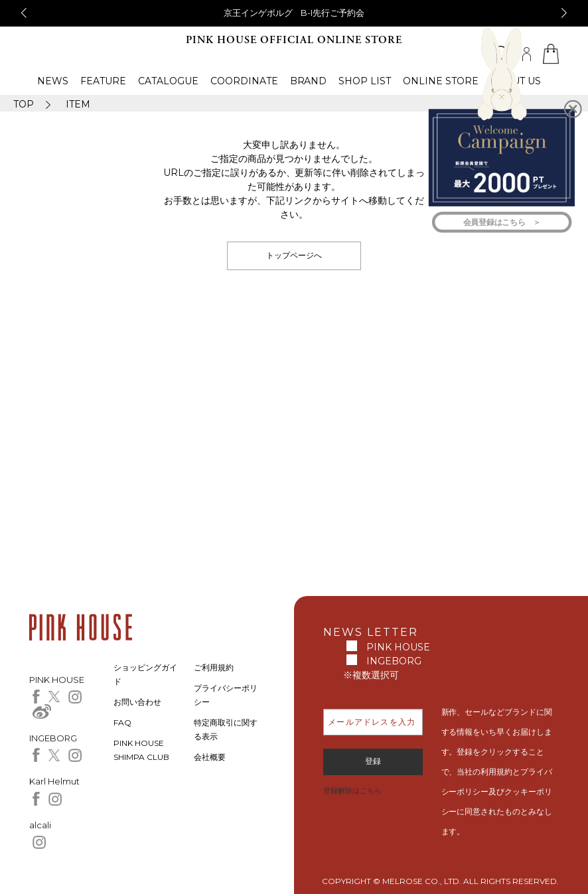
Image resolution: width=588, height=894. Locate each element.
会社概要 (210, 757)
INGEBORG (394, 661)
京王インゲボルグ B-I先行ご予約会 (294, 13)
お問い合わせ (137, 702)
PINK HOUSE (398, 647)
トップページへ (294, 255)
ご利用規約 (214, 667)
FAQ (122, 722)
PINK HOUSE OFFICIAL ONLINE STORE (294, 40)
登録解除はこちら (352, 790)
